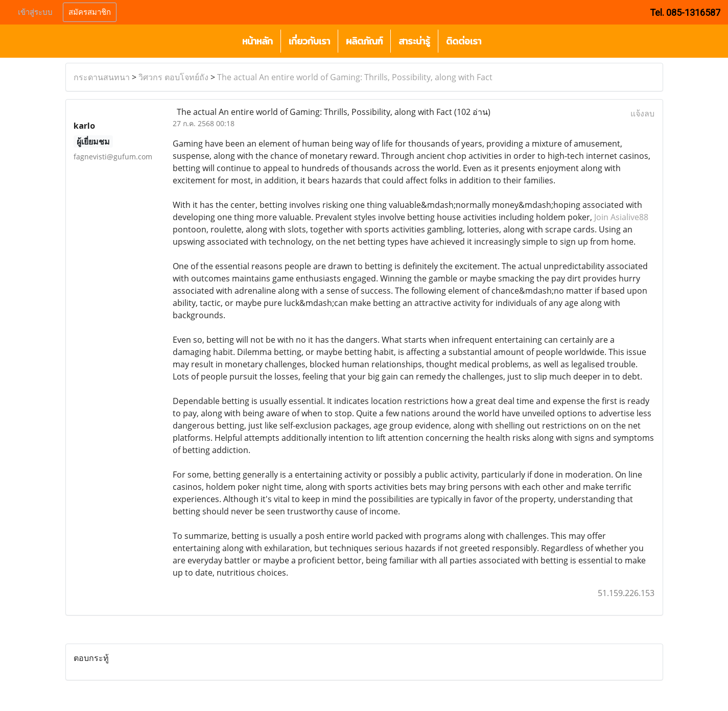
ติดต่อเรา (464, 41)
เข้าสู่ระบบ (35, 12)
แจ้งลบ (642, 113)
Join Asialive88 (621, 217)
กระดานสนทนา (102, 77)
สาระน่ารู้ (414, 41)
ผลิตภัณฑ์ (364, 41)
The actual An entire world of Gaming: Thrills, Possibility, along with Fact (355, 77)
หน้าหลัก (257, 41)
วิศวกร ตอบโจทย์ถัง (173, 77)
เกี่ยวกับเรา (309, 41)
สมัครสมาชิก (90, 12)
